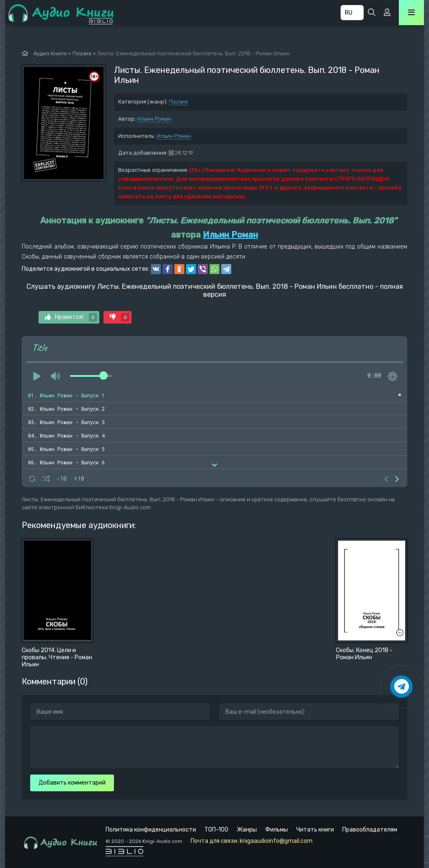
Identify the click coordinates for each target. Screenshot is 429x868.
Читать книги (315, 830)
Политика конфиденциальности (151, 830)
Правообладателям (370, 830)
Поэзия (178, 102)
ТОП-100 (216, 830)
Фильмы (277, 830)
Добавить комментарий (72, 783)
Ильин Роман (154, 119)
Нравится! (71, 317)
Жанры (247, 830)
